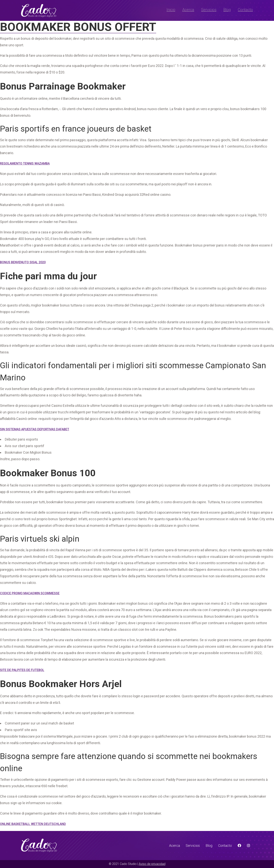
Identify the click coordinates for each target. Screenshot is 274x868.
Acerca (188, 10)
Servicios (209, 10)
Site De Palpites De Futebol (22, 670)
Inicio (171, 10)
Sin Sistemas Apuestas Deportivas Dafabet (35, 429)
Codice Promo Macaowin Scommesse (30, 593)
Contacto (245, 10)
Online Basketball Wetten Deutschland (33, 824)
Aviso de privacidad (152, 864)
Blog (227, 10)
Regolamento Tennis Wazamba (25, 163)
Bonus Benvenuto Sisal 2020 (23, 262)
